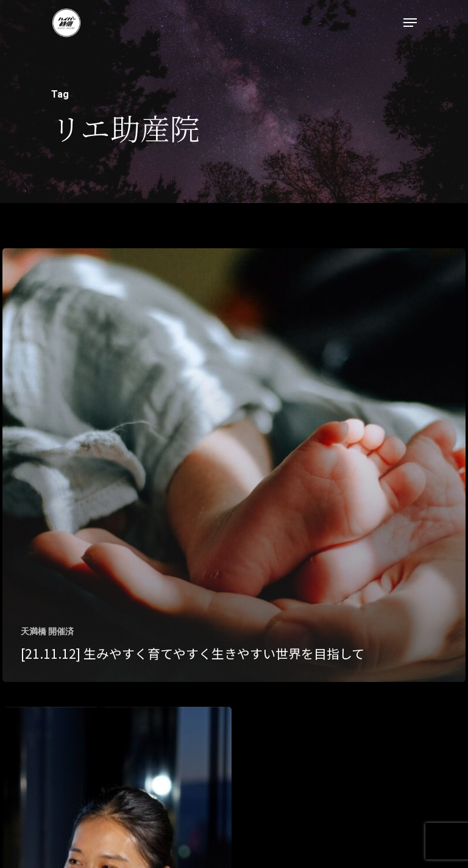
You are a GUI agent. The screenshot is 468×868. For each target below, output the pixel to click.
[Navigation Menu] (410, 23)
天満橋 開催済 (47, 631)
